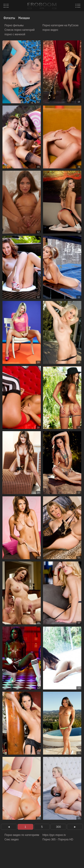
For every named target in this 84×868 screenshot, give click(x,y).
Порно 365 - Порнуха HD (58, 839)
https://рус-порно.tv (54, 835)
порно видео (50, 30)
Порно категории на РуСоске (61, 25)
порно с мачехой (15, 34)
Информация (38, 859)
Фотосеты (8, 18)
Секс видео (12, 839)
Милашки (22, 18)
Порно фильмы (14, 25)
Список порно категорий (20, 30)
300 (58, 827)
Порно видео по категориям (22, 835)
